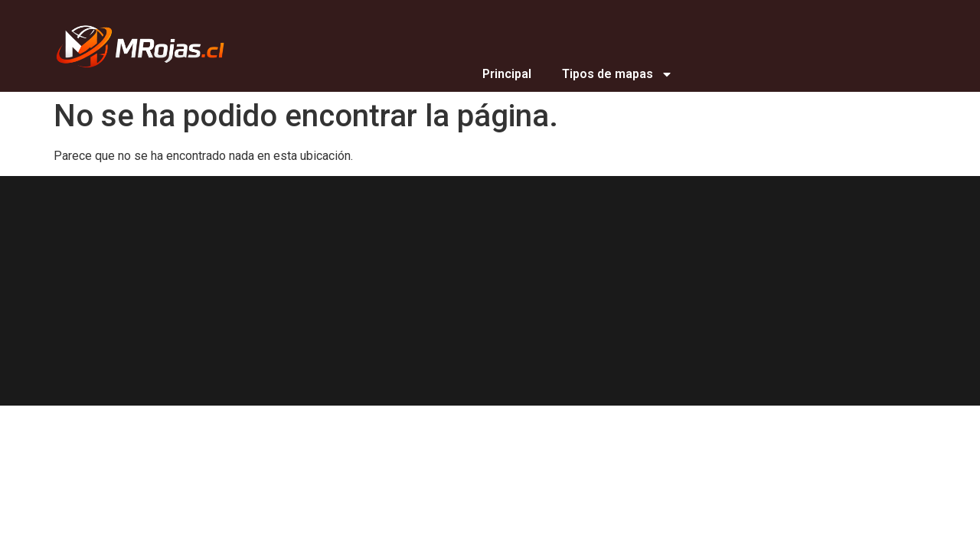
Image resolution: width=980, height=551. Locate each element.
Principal (507, 74)
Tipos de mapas (617, 74)
